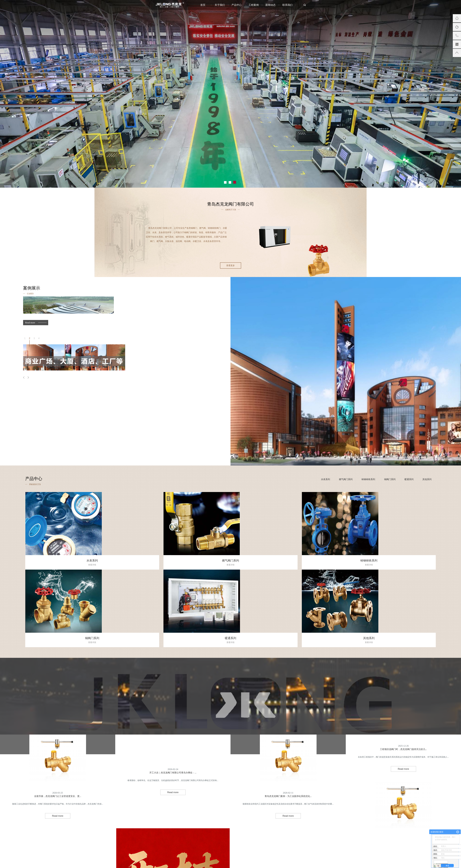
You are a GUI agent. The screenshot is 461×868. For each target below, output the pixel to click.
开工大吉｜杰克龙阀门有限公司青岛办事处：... (173, 767)
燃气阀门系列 (346, 479)
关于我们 (220, 5)
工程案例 (254, 5)
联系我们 (287, 5)
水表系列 (325, 479)
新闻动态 (270, 5)
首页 (203, 5)
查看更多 (230, 266)
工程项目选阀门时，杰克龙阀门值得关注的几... (403, 743)
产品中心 (237, 5)
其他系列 (427, 479)
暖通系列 (409, 479)
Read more (30, 323)
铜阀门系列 (390, 479)
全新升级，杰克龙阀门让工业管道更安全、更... (58, 790)
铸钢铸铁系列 (368, 479)
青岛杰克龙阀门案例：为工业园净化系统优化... (288, 790)
